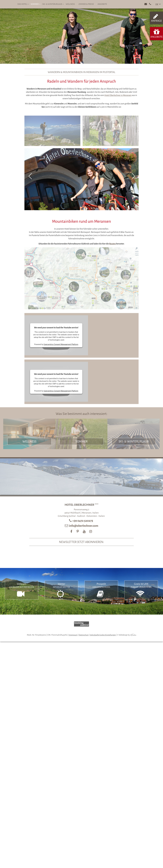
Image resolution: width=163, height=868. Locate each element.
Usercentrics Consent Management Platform (61, 344)
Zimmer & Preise (86, 4)
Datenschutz (84, 635)
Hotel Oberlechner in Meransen (118, 95)
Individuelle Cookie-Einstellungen (103, 635)
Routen (113, 244)
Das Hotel (23, 4)
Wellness (70, 4)
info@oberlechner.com (84, 526)
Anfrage (156, 18)
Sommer (36, 4)
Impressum (73, 635)
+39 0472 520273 (83, 521)
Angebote (102, 4)
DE (157, 4)
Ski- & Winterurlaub (53, 4)
